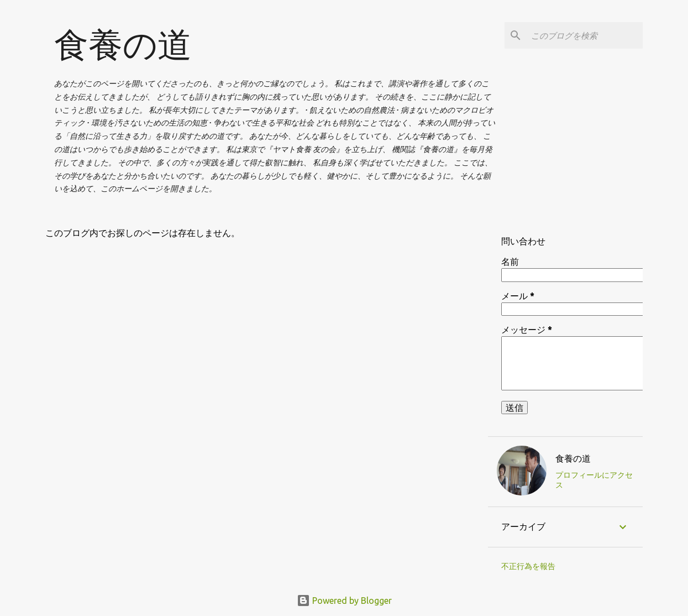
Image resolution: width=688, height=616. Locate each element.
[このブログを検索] (585, 35)
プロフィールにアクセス (594, 480)
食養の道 (123, 44)
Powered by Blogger (344, 601)
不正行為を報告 (528, 566)
